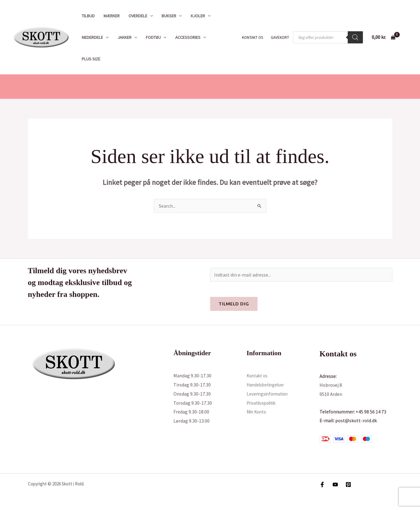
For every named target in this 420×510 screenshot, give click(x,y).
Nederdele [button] (95, 37)
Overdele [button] (141, 16)
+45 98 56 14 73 (371, 412)
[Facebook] (322, 484)
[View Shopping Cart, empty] (383, 37)
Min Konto (258, 412)
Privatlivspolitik (263, 403)
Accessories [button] (191, 37)
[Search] (355, 37)
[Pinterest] (348, 484)
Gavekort (280, 37)
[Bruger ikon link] (407, 37)
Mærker (112, 16)
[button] (150, 16)
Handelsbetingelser (267, 385)
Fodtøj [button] (156, 37)
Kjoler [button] (201, 16)
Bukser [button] (172, 16)
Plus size (91, 59)
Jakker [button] (127, 37)
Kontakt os (253, 37)
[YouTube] (335, 484)
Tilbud (88, 16)
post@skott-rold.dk (356, 420)
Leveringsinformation (270, 394)
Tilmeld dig (234, 304)
